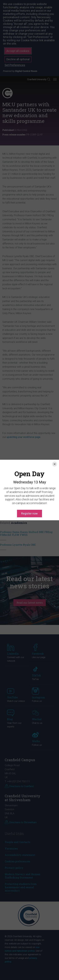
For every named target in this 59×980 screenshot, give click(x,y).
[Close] (55, 453)
